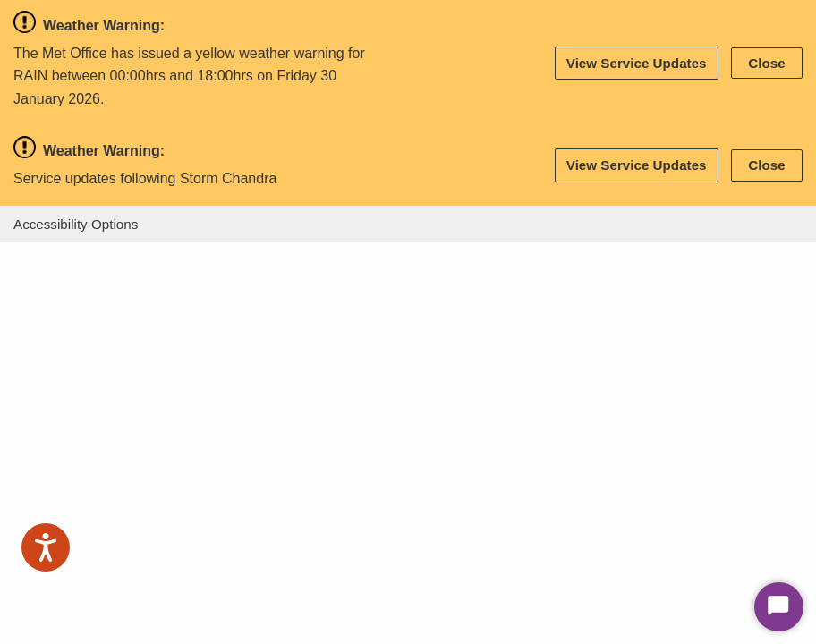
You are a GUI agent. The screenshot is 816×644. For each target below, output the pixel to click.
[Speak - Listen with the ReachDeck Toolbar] (46, 547)
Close (766, 63)
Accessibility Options (76, 224)
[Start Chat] (779, 607)
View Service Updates (637, 63)
